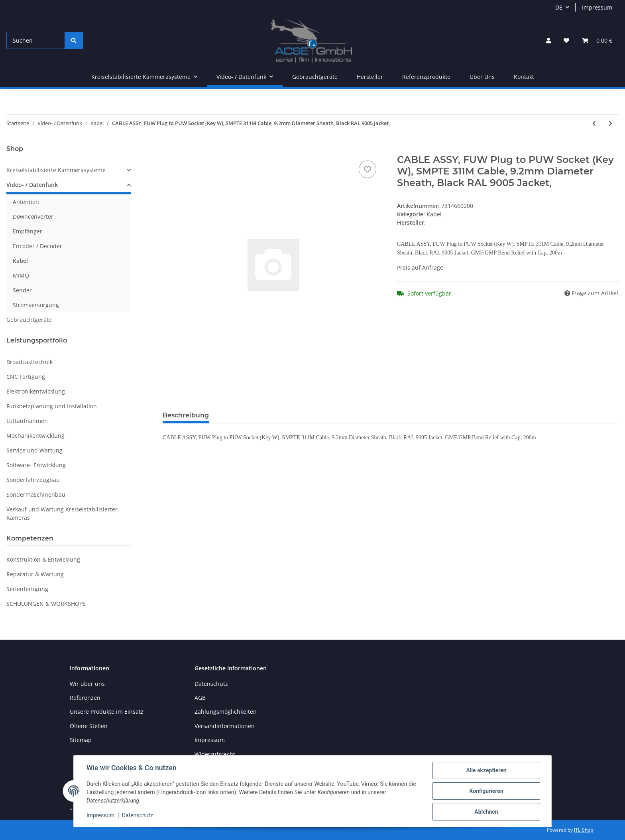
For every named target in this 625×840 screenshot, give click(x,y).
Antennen (26, 202)
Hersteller (370, 77)
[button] (548, 40)
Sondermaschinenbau (36, 494)
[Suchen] (36, 40)
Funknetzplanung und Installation (52, 406)
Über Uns (482, 77)
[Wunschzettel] (566, 40)
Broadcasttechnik (29, 362)
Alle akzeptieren (486, 770)
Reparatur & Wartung (35, 574)
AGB (200, 698)
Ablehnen (486, 812)
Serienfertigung (27, 589)
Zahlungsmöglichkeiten (226, 712)
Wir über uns (87, 684)
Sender (22, 290)
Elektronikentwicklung (36, 391)
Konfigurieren (486, 791)
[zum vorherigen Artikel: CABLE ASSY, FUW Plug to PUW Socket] (594, 123)
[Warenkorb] (597, 40)
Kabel (434, 214)
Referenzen (85, 698)
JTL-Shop (584, 830)
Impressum (597, 7)
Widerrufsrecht (215, 754)
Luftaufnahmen (27, 421)
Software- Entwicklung (36, 465)
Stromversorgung (36, 305)
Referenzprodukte (426, 77)
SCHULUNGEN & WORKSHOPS (46, 604)
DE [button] (559, 7)
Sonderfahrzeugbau (33, 480)
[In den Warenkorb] (169, 150)
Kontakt (524, 77)
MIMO (21, 275)
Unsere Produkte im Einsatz (107, 712)
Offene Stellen (89, 726)
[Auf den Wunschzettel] (368, 169)
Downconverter (33, 216)
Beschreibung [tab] (186, 415)
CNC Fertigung (26, 377)
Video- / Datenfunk (32, 185)
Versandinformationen (225, 726)
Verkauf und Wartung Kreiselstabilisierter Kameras (62, 513)
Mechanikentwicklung (35, 436)
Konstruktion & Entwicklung (43, 559)
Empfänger (28, 231)
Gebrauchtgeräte (29, 320)
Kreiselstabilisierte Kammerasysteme (56, 170)
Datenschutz (211, 684)
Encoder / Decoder (37, 246)
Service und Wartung (34, 450)
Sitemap (81, 740)
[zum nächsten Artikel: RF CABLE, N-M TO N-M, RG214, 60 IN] (610, 123)
